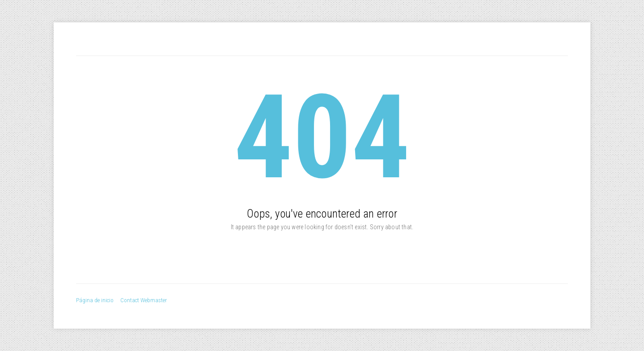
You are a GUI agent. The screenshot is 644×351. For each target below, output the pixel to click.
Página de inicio (95, 300)
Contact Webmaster (144, 300)
